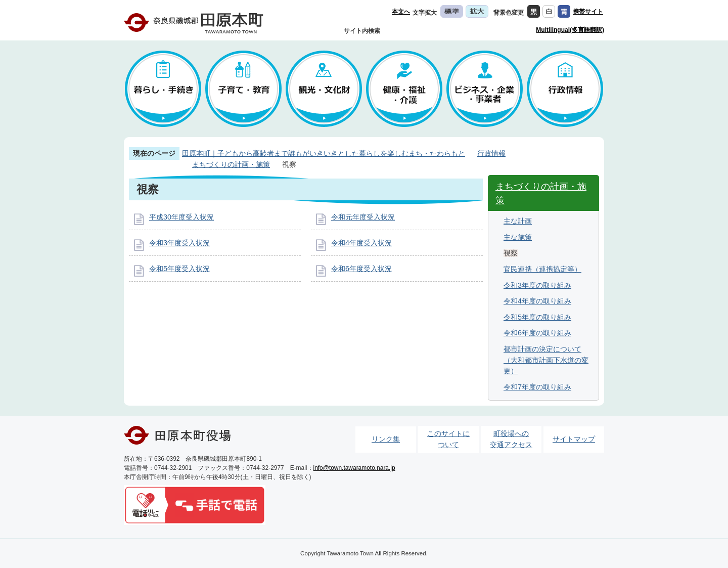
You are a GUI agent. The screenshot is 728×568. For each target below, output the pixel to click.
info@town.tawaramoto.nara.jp (354, 468)
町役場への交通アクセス (511, 439)
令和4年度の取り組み (537, 301)
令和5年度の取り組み (537, 317)
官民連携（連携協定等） (542, 269)
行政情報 (491, 153)
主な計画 (518, 221)
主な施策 (518, 237)
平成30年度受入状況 (181, 217)
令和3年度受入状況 (179, 243)
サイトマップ (574, 439)
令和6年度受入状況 (361, 269)
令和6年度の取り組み (537, 333)
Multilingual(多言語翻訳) (570, 30)
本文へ (401, 12)
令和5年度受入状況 (179, 269)
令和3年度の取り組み (537, 285)
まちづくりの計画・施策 (231, 164)
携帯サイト (588, 12)
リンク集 (386, 439)
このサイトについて (448, 439)
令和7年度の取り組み (537, 387)
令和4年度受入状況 (361, 243)
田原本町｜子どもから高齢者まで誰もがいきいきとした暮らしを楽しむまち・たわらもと (324, 153)
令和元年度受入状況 (363, 217)
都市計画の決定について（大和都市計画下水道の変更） (546, 360)
